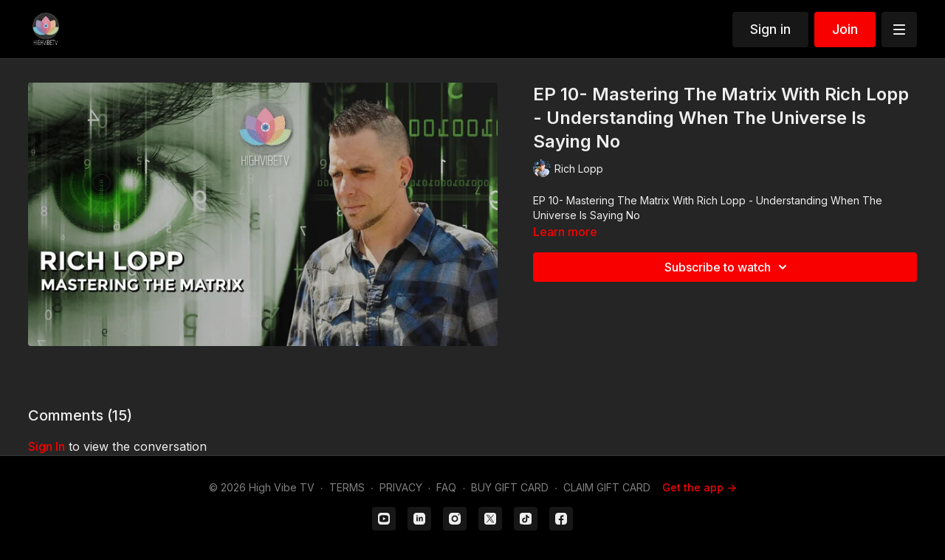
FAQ (446, 487)
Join (845, 29)
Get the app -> (699, 487)
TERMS (347, 487)
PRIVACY (401, 487)
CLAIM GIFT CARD (607, 487)
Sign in (770, 29)
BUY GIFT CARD (510, 487)
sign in (47, 446)
